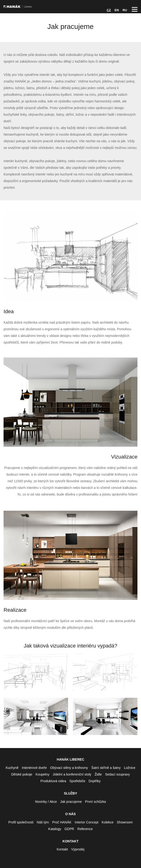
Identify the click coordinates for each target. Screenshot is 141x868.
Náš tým (43, 822)
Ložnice (130, 768)
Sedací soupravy (117, 774)
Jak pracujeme (71, 802)
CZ (109, 10)
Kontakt (62, 849)
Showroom (125, 822)
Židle (98, 774)
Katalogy (55, 829)
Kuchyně (12, 768)
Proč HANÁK (62, 822)
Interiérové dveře (34, 768)
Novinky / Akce (46, 802)
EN (117, 10)
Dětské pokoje (22, 774)
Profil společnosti (21, 822)
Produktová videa (53, 781)
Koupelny (42, 774)
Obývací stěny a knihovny (69, 768)
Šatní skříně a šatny (106, 768)
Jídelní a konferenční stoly (72, 774)
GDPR (69, 829)
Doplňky (95, 781)
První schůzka (95, 802)
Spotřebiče (77, 781)
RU (125, 10)
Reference (85, 829)
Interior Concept (87, 822)
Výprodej (78, 849)
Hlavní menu (135, 9)
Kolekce (108, 822)
